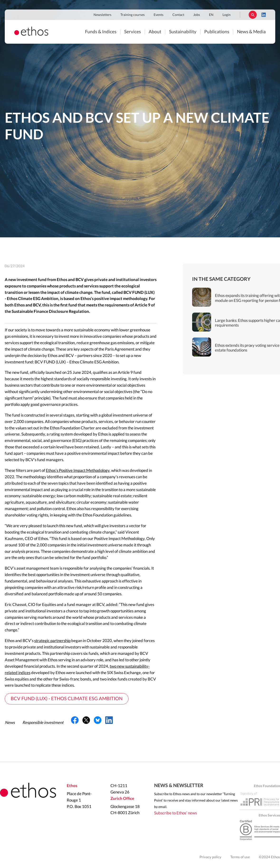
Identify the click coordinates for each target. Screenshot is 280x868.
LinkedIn (264, 15)
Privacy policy (210, 857)
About (155, 32)
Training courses (133, 15)
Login (227, 15)
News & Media (251, 32)
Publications (217, 32)
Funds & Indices (101, 32)
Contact (178, 15)
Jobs (197, 15)
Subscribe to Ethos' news (176, 813)
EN (211, 15)
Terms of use (240, 857)
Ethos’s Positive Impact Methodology (78, 471)
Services (133, 32)
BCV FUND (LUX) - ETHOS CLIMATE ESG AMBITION (67, 699)
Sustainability (183, 32)
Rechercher (253, 15)
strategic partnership (52, 641)
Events (159, 15)
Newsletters (102, 15)
